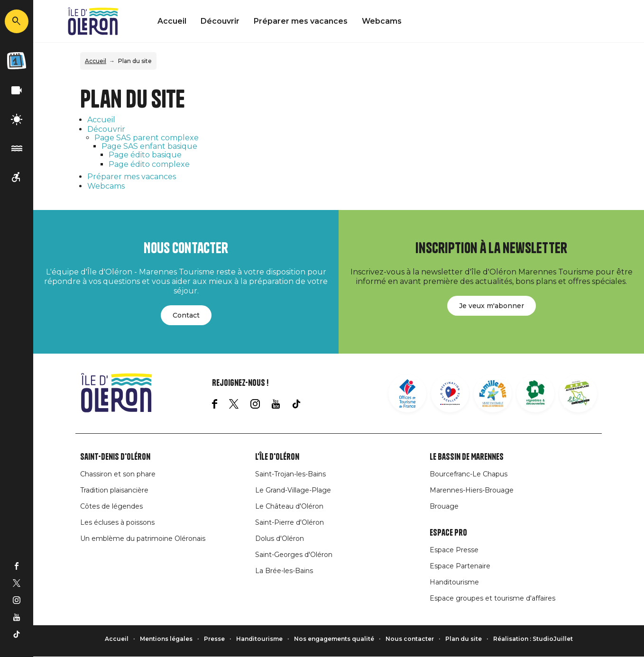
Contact (186, 315)
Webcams (382, 21)
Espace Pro (448, 533)
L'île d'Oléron (277, 457)
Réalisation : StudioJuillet (533, 639)
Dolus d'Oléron (280, 538)
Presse (214, 639)
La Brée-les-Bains (284, 571)
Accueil (172, 21)
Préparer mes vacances (301, 21)
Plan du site (464, 639)
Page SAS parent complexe (147, 138)
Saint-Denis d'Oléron (115, 457)
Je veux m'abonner (492, 306)
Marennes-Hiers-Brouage (472, 490)
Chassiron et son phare (118, 474)
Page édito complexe (149, 164)
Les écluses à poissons (117, 522)
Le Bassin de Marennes (467, 457)
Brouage (444, 506)
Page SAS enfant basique (149, 146)
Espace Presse (454, 550)
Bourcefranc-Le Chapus (469, 474)
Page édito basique (145, 155)
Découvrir (220, 21)
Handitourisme (454, 582)
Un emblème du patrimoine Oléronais (143, 538)
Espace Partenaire (460, 566)
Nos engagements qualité (334, 639)
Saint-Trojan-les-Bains (290, 474)
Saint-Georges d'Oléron (294, 555)
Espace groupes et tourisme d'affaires (492, 598)
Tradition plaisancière (114, 490)
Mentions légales (166, 639)
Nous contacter (410, 639)
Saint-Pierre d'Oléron (290, 522)
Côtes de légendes (111, 506)
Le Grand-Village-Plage (293, 490)
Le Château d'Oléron (289, 506)
